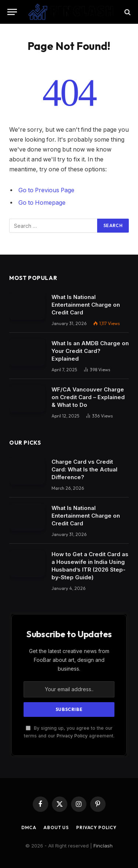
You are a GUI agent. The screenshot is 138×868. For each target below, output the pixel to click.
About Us (56, 827)
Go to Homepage (42, 203)
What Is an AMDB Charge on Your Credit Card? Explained (90, 351)
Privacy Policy (72, 736)
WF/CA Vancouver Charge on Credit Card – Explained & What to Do (88, 397)
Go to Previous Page (46, 190)
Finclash (103, 846)
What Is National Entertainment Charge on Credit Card (86, 305)
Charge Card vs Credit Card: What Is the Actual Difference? (84, 469)
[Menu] (12, 12)
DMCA (29, 827)
